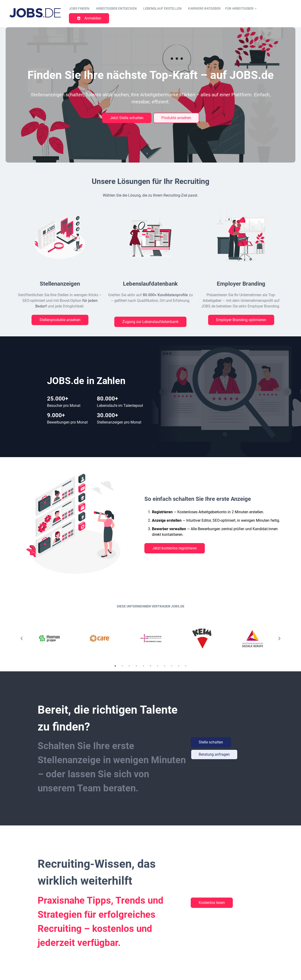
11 (186, 666)
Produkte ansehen (176, 118)
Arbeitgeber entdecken (116, 9)
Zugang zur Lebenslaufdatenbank (150, 322)
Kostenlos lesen (212, 903)
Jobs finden (79, 9)
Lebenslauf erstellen (162, 9)
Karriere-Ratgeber (204, 9)
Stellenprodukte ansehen (60, 320)
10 (179, 666)
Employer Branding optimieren (241, 320)
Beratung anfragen (214, 754)
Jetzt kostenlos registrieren (175, 548)
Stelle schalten (211, 742)
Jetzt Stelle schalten (127, 118)
